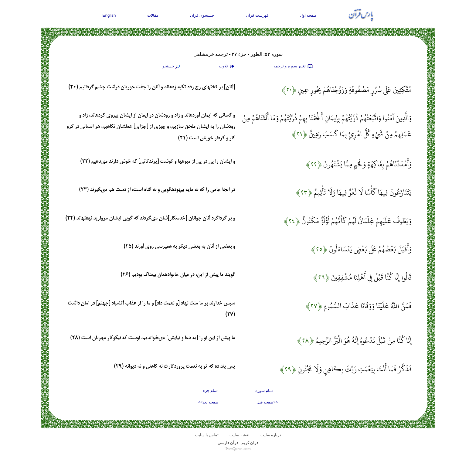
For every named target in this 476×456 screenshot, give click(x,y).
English (109, 15)
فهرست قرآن (257, 15)
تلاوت (227, 66)
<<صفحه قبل (267, 402)
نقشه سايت (239, 435)
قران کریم (250, 443)
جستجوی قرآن (202, 15)
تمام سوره (264, 391)
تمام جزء (210, 391)
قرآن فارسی (228, 443)
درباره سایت (271, 435)
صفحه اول (308, 15)
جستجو (172, 66)
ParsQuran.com (238, 449)
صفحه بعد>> (208, 402)
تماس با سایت (207, 435)
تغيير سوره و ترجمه (294, 66)
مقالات (153, 15)
